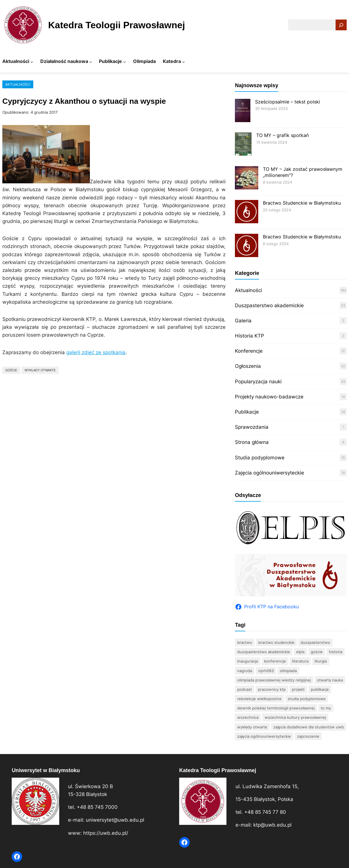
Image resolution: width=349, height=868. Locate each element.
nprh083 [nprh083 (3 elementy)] (266, 671)
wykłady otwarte (40, 370)
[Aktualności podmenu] (32, 62)
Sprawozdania (252, 427)
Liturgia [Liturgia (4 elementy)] (321, 661)
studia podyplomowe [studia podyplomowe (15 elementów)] (307, 699)
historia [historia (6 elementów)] (336, 652)
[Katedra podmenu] (184, 62)
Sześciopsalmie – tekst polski (288, 102)
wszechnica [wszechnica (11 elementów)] (248, 717)
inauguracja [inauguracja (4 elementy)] (248, 661)
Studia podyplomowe (260, 458)
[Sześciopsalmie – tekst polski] (242, 111)
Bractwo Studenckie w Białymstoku (302, 203)
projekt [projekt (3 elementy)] (298, 689)
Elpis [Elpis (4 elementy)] (300, 652)
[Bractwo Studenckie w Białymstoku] (247, 212)
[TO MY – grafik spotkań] (243, 145)
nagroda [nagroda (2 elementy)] (245, 671)
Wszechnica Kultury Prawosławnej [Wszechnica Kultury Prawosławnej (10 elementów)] (295, 717)
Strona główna (252, 442)
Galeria (243, 321)
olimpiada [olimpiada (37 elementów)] (288, 671)
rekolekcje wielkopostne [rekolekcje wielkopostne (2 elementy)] (259, 699)
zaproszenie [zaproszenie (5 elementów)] (308, 736)
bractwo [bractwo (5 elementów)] (245, 642)
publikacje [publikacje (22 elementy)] (320, 689)
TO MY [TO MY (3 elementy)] (326, 708)
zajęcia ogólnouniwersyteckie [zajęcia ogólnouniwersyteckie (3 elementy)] (264, 736)
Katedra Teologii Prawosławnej (117, 25)
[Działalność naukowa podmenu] (91, 62)
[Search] (341, 25)
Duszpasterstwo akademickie (269, 305)
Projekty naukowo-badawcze (269, 397)
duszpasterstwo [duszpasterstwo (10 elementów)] (315, 642)
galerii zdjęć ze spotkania (96, 352)
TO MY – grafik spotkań (282, 135)
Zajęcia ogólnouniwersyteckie (269, 473)
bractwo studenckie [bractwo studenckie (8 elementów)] (276, 642)
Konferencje (249, 351)
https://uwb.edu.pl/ (106, 833)
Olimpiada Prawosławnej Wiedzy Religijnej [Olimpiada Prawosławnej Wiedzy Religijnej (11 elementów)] (274, 680)
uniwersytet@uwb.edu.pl (115, 820)
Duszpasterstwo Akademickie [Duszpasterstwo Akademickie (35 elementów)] (264, 652)
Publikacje (247, 412)
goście (11, 370)
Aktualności (18, 84)
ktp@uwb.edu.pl (272, 825)
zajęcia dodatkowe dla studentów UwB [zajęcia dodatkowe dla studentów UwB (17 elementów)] (309, 727)
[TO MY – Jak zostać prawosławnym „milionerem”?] (247, 179)
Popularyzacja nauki (258, 382)
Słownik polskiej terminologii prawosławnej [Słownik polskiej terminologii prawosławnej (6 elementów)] (276, 708)
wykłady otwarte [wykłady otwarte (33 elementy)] (252, 727)
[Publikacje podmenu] (125, 62)
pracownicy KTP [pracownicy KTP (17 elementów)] (272, 689)
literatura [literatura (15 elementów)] (300, 661)
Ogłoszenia (248, 366)
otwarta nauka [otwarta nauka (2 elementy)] (330, 680)
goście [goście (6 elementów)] (317, 652)
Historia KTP (249, 336)
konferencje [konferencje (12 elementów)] (275, 661)
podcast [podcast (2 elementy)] (245, 689)
